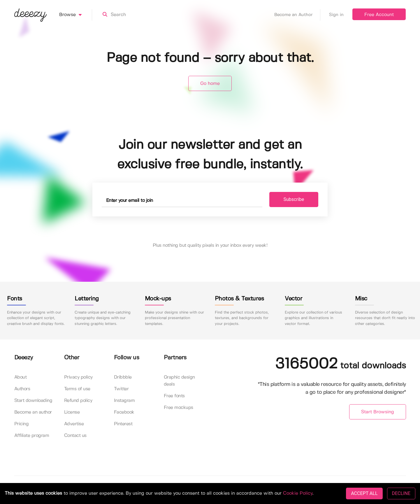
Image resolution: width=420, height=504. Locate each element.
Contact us (75, 436)
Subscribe (294, 199)
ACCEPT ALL (364, 493)
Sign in (336, 15)
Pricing (22, 424)
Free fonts (174, 396)
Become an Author (297, 15)
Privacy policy (78, 377)
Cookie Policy (298, 493)
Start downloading (33, 401)
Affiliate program (32, 436)
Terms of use (77, 389)
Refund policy (78, 401)
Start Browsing (378, 412)
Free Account (379, 15)
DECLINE (401, 493)
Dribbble (123, 377)
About (21, 377)
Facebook (124, 412)
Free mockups (179, 408)
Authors (22, 389)
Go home (210, 84)
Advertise (74, 424)
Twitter (121, 389)
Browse (76, 15)
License (72, 412)
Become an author (33, 412)
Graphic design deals (179, 381)
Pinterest (123, 424)
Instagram (124, 401)
